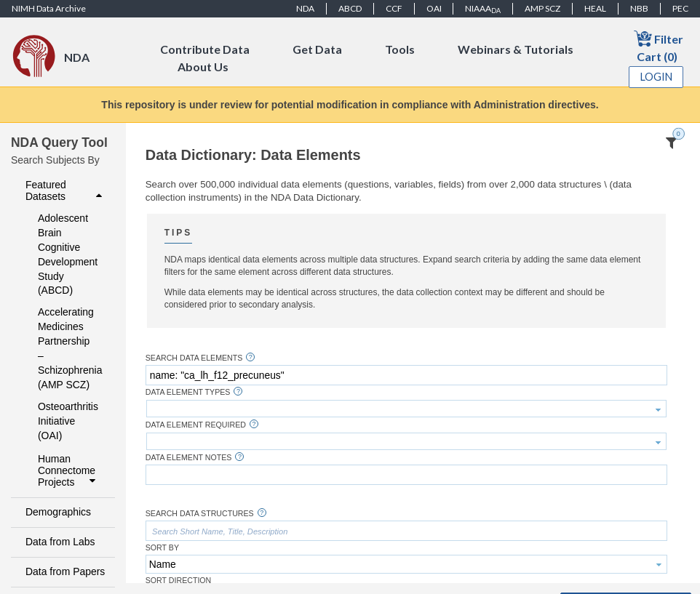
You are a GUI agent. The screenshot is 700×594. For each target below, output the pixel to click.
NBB (639, 8)
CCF (394, 8)
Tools (400, 49)
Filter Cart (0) (659, 46)
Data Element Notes (189, 458)
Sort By (162, 548)
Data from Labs (60, 542)
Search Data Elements (194, 358)
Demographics (58, 512)
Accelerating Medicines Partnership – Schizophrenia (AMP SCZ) (67, 348)
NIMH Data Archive (49, 8)
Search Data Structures (200, 514)
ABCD (350, 8)
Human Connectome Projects (68, 470)
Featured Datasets (65, 190)
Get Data (317, 49)
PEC (680, 8)
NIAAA (483, 9)
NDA (305, 8)
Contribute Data (205, 49)
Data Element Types (188, 392)
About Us (203, 67)
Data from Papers (65, 571)
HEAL (595, 8)
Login (656, 77)
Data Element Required (196, 425)
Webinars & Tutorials (516, 49)
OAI (434, 8)
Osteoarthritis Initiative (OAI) (67, 421)
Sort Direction (179, 581)
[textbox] (406, 375)
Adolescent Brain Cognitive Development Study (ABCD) (67, 254)
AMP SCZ (542, 8)
